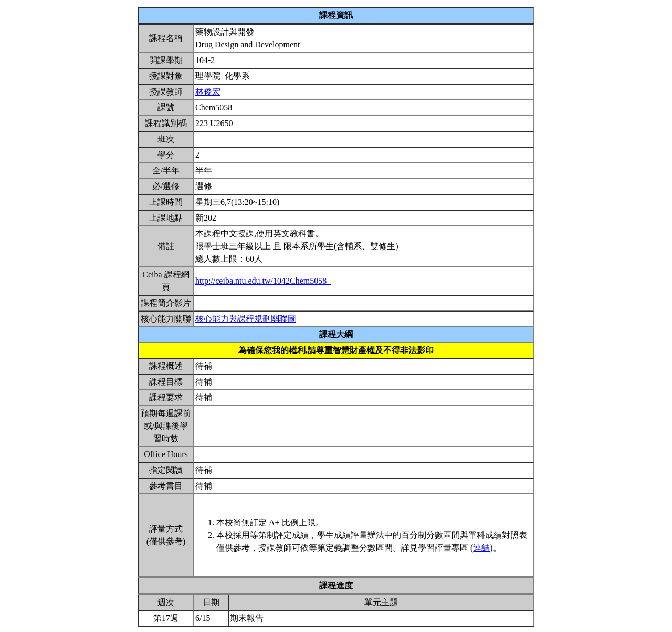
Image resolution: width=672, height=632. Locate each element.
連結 (481, 548)
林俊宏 (208, 92)
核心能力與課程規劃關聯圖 (246, 319)
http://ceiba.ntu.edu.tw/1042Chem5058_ (263, 281)
